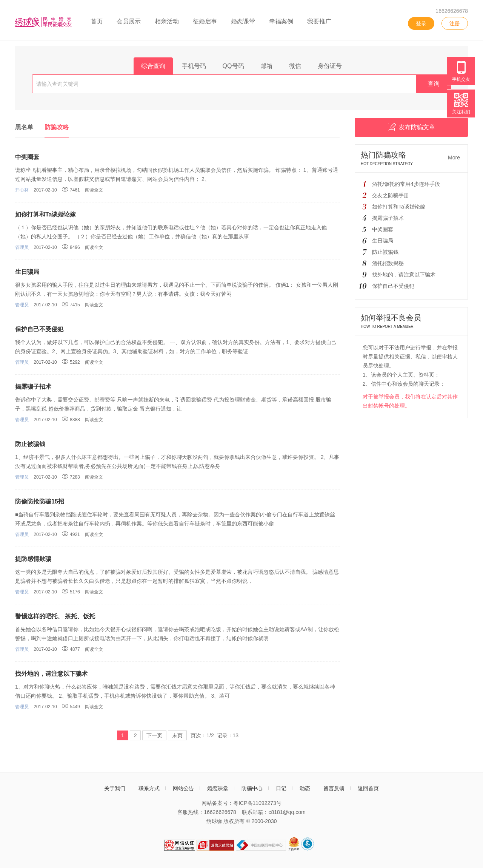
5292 (71, 362)
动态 (305, 788)
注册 (455, 23)
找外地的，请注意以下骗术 (51, 674)
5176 (71, 592)
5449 (71, 707)
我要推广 (319, 21)
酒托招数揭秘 (388, 263)
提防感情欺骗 (33, 559)
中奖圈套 (27, 157)
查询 (434, 84)
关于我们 (115, 788)
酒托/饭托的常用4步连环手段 (406, 184)
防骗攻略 (57, 127)
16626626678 (452, 11)
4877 (71, 649)
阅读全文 (94, 190)
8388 (71, 420)
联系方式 (149, 788)
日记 (281, 788)
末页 (177, 735)
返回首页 (368, 788)
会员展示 (129, 21)
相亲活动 (167, 21)
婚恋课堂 (243, 21)
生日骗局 (27, 272)
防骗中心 (252, 788)
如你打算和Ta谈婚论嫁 (45, 214)
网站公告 (183, 788)
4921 (71, 534)
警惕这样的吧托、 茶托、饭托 (55, 616)
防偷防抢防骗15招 (40, 501)
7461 (71, 190)
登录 (421, 23)
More (454, 158)
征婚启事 (205, 21)
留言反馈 (334, 788)
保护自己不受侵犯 (39, 329)
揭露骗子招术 (33, 387)
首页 (97, 21)
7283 (71, 477)
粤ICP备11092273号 (257, 803)
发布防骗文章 (411, 127)
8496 (71, 247)
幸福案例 (281, 21)
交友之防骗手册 (391, 195)
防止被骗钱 (30, 444)
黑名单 (24, 127)
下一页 (154, 735)
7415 (71, 305)
